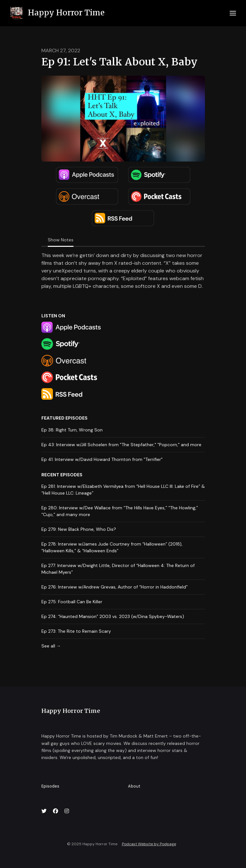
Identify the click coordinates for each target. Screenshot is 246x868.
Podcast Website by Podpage (149, 844)
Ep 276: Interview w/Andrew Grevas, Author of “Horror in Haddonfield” (115, 587)
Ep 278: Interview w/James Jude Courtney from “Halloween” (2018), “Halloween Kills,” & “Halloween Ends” (112, 547)
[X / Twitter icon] (44, 811)
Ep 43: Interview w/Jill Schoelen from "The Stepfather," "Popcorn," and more (121, 445)
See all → (51, 646)
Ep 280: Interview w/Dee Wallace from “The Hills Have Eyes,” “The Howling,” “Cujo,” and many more (120, 511)
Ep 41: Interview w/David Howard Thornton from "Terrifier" (102, 459)
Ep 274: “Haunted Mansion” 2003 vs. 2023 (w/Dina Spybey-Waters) (113, 616)
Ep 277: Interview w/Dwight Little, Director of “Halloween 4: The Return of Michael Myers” (118, 569)
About (134, 786)
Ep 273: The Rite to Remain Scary (76, 631)
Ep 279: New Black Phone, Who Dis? (79, 529)
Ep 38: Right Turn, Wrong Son (72, 430)
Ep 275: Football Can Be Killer (72, 602)
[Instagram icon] (67, 811)
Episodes (50, 786)
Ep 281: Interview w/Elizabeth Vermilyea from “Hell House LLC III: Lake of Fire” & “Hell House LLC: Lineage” (123, 490)
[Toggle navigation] (233, 13)
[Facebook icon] (55, 811)
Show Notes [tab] (61, 240)
